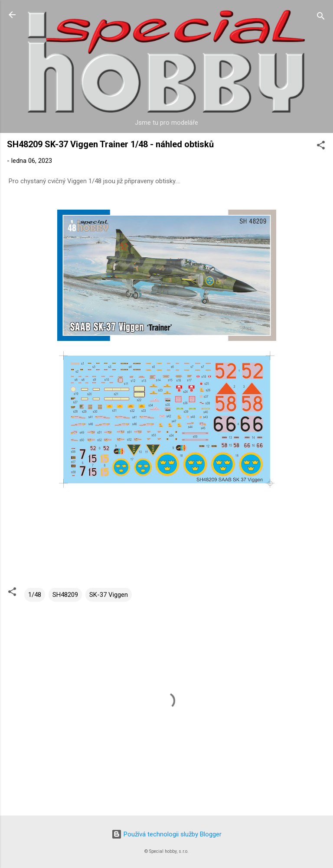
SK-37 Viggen (109, 595)
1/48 (35, 595)
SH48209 (65, 595)
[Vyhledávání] (321, 18)
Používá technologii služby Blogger (166, 834)
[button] (321, 147)
